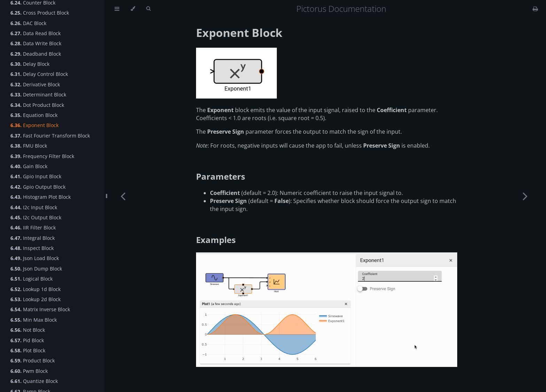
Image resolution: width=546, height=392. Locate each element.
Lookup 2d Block (36, 299)
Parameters (221, 176)
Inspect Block (32, 248)
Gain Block (29, 166)
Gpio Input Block (36, 176)
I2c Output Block (36, 217)
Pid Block (27, 340)
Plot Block (28, 350)
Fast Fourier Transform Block (50, 136)
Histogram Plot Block (41, 197)
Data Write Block (36, 43)
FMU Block (29, 146)
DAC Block (28, 23)
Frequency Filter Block (42, 156)
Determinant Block (38, 95)
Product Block (33, 360)
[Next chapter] (525, 196)
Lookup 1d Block (36, 289)
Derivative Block (35, 84)
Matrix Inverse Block (40, 309)
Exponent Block (34, 125)
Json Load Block (35, 258)
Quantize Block (34, 381)
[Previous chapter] (123, 196)
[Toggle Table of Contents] (117, 9)
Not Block (28, 330)
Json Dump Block (36, 269)
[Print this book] (535, 9)
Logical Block (32, 279)
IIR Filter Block (33, 228)
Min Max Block (34, 320)
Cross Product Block (40, 13)
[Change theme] (133, 9)
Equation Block (34, 115)
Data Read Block (36, 33)
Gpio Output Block (38, 187)
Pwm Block (29, 371)
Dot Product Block (37, 105)
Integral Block (33, 238)
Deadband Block (36, 54)
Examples (216, 240)
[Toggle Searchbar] (148, 9)
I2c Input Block (34, 207)
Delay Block (30, 64)
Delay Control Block (39, 74)
